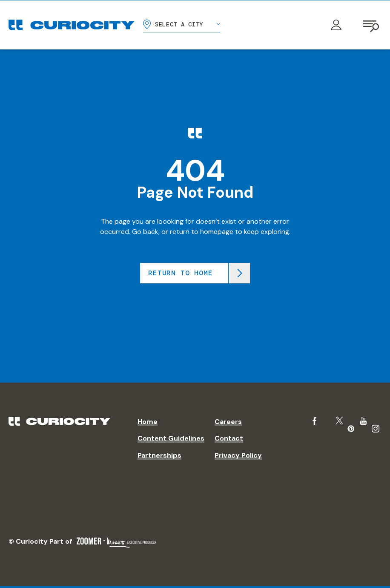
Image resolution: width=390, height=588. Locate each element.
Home (148, 422)
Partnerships (159, 455)
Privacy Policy (238, 455)
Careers (228, 422)
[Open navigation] (372, 25)
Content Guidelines (171, 438)
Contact (229, 438)
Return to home (180, 273)
